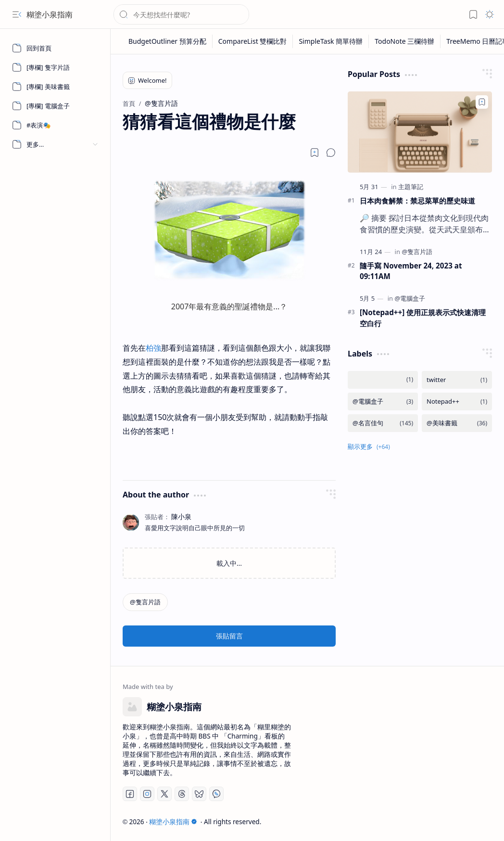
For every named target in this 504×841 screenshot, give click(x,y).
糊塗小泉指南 (50, 14)
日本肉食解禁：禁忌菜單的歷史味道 (417, 201)
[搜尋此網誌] (181, 14)
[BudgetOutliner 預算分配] (168, 41)
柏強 (153, 348)
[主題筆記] (411, 187)
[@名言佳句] (383, 423)
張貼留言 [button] (229, 636)
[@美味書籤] (457, 423)
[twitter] (457, 380)
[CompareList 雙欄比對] (253, 41)
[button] (17, 14)
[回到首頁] (55, 48)
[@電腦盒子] (410, 298)
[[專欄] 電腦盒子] (55, 106)
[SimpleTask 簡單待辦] (331, 41)
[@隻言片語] (145, 602)
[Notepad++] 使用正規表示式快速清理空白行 (423, 318)
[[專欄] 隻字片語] (55, 67)
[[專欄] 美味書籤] (55, 87)
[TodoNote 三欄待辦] (405, 41)
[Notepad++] (457, 401)
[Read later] (315, 153)
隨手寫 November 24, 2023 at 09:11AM (411, 271)
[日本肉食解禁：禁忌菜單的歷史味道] (420, 132)
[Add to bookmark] (482, 102)
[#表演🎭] (55, 125)
